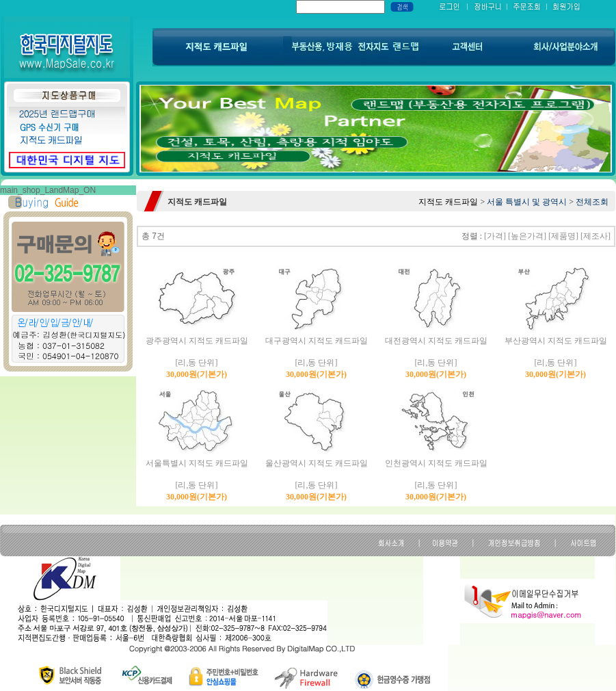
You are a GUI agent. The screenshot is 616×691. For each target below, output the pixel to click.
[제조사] (595, 236)
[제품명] (563, 236)
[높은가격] (527, 236)
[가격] (495, 236)
